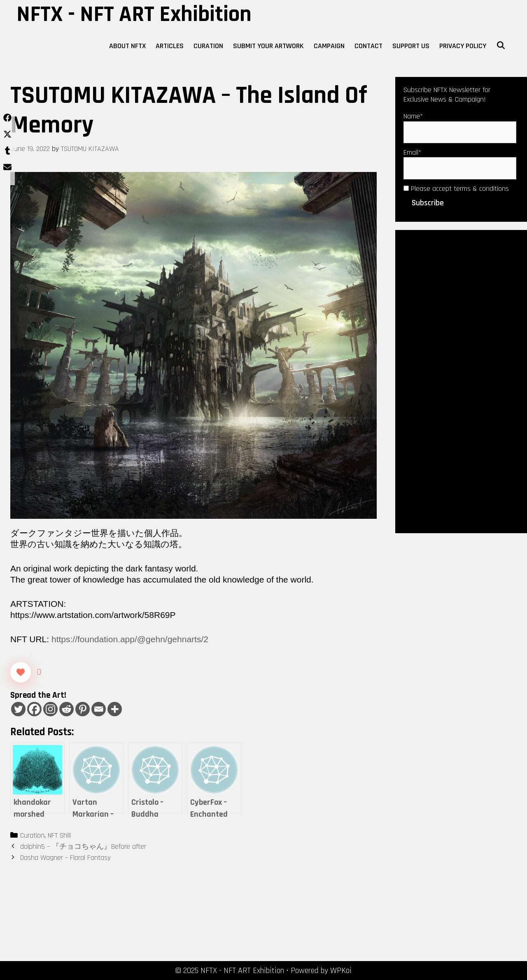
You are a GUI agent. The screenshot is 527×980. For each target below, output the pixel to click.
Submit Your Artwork (268, 46)
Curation (208, 46)
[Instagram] (50, 709)
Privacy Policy (463, 46)
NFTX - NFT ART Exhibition (134, 14)
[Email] (99, 709)
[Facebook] (34, 709)
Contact (368, 46)
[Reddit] (66, 709)
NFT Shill (59, 835)
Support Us (411, 46)
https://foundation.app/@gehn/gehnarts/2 (130, 639)
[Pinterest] (83, 709)
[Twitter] (18, 709)
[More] (115, 709)
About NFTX (127, 46)
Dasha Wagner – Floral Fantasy (65, 858)
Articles (170, 46)
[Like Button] (21, 672)
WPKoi (341, 971)
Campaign (329, 46)
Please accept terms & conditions (456, 189)
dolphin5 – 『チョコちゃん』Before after (83, 846)
